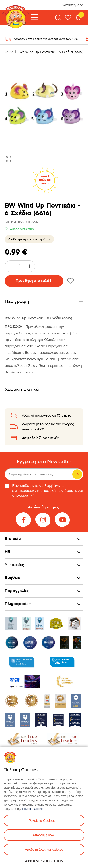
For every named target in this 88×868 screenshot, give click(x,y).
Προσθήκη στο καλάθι (34, 281)
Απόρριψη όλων (44, 835)
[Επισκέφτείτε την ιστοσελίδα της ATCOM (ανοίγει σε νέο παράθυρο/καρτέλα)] (44, 861)
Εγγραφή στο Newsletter (44, 462)
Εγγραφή (77, 474)
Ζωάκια (8, 52)
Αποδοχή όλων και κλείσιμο (44, 850)
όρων (69, 491)
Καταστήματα (73, 5)
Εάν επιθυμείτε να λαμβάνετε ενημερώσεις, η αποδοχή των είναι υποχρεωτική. (44, 491)
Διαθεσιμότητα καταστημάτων (29, 239)
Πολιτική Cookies (34, 809)
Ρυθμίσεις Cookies (42, 821)
